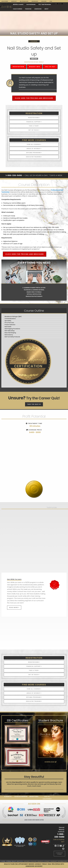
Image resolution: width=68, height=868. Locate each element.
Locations (5, 1)
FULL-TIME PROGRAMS (45, 4)
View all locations (47, 798)
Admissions (38, 9)
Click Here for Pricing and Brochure (34, 98)
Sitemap (47, 861)
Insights (40, 861)
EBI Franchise (24, 1)
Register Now (18, 67)
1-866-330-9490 (59, 836)
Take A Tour (34, 126)
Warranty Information (59, 861)
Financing (28, 9)
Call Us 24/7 (50, 67)
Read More (14, 607)
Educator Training (34, 157)
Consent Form (59, 854)
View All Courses (34, 144)
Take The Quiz (34, 404)
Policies (44, 1)
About (46, 9)
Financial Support (34, 122)
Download (51, 762)
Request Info (35, 67)
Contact (14, 1)
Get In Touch (34, 130)
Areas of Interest (34, 149)
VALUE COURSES (18, 9)
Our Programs (31, 4)
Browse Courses (18, 4)
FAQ (51, 1)
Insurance (35, 1)
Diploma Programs (34, 153)
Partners (27, 861)
